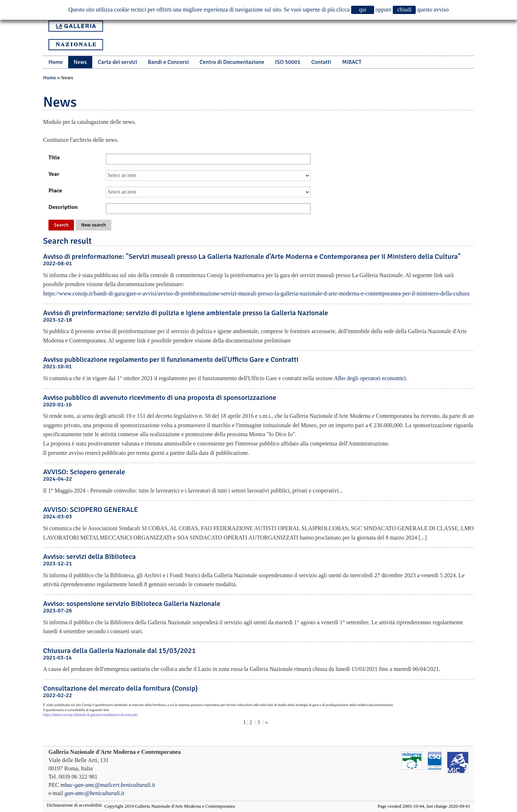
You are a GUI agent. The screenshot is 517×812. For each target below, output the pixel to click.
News (80, 62)
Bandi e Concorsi (168, 62)
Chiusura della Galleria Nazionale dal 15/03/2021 (119, 651)
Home (56, 62)
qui (363, 10)
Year (54, 174)
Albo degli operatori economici (370, 378)
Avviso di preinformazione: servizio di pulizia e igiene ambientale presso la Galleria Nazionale (186, 313)
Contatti (321, 62)
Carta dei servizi (117, 62)
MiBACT (352, 62)
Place (55, 191)
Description (63, 207)
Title (54, 158)
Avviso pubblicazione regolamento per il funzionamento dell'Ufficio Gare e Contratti (171, 360)
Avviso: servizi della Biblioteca (89, 557)
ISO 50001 (288, 62)
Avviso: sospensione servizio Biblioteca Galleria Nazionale (132, 604)
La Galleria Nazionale (76, 35)
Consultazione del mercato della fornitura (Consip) (120, 688)
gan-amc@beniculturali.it (94, 793)
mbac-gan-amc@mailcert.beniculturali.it (108, 785)
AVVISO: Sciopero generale (84, 472)
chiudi (404, 10)
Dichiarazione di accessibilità (74, 805)
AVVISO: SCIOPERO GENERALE (90, 510)
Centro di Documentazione (232, 62)
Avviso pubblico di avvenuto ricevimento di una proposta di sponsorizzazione (160, 398)
